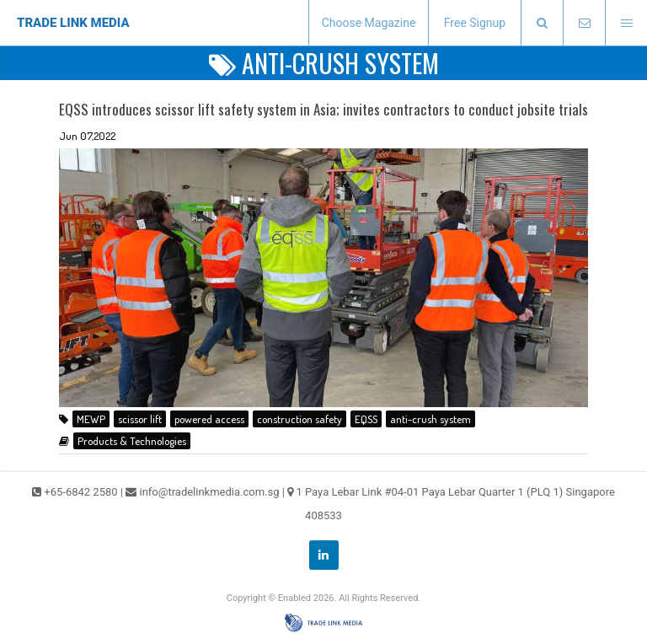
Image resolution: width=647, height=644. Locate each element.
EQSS (366, 419)
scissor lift (140, 419)
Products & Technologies (132, 441)
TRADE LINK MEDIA (73, 23)
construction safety (299, 419)
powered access (209, 419)
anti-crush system (430, 419)
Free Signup (475, 23)
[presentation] (542, 23)
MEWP (91, 419)
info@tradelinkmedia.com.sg (209, 492)
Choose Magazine (369, 23)
